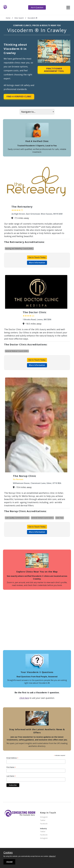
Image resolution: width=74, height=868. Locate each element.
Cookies (8, 853)
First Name (11, 767)
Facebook (44, 824)
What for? (52, 856)
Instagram (44, 817)
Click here (24, 698)
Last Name (11, 776)
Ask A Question (37, 7)
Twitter (43, 820)
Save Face (60, 518)
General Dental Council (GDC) (42, 518)
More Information (37, 263)
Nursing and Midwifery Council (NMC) (19, 248)
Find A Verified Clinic (19, 96)
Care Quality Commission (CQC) (17, 518)
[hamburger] (68, 7)
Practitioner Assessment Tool (54, 70)
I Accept (9, 862)
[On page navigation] (37, 112)
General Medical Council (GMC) (17, 351)
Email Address (12, 758)
